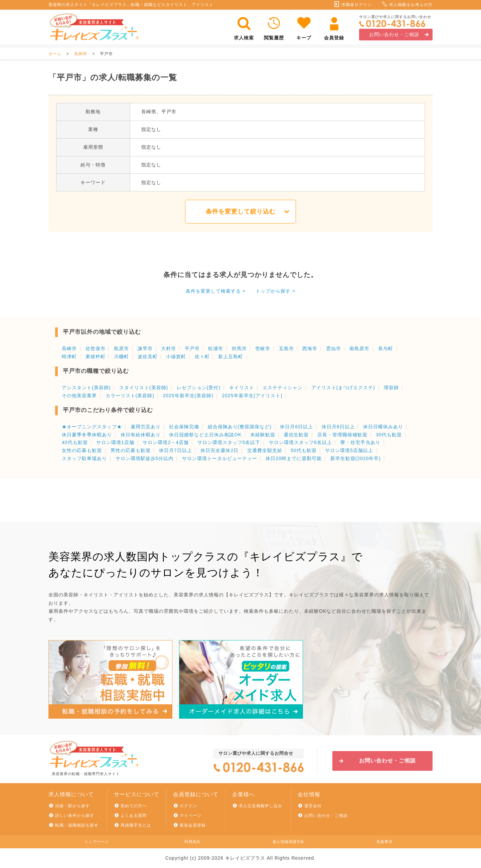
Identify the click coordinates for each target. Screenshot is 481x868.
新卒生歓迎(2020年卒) (356, 458)
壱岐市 (263, 348)
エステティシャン (283, 388)
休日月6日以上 (296, 427)
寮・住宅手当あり (360, 442)
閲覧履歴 (274, 38)
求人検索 (244, 38)
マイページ (191, 816)
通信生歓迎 (296, 435)
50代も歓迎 (304, 450)
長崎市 (69, 348)
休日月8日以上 (338, 427)
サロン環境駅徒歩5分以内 (145, 458)
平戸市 (192, 348)
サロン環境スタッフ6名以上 (300, 442)
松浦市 (216, 348)
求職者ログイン (357, 5)
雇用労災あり (146, 427)
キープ (304, 38)
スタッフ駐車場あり (84, 458)
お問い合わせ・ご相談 (394, 34)
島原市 (121, 348)
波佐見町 (148, 356)
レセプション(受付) (199, 388)
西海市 (310, 348)
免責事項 (384, 842)
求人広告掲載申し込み (261, 806)
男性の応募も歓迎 (131, 450)
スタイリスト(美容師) (144, 388)
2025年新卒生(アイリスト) (252, 396)
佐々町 (202, 356)
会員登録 (334, 38)
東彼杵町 (96, 356)
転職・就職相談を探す (77, 825)
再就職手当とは (136, 825)
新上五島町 (231, 356)
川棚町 (121, 356)
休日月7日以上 (176, 450)
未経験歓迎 (263, 435)
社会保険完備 (184, 427)
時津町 (69, 356)
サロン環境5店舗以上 (349, 450)
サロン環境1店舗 (115, 442)
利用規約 (192, 842)
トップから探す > (275, 291)
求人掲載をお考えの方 (411, 5)
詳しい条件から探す (75, 816)
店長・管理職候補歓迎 (342, 435)
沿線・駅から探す (72, 806)
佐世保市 (96, 348)
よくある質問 (134, 816)
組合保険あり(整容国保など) (240, 427)
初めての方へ (134, 806)
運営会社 (313, 806)
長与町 (386, 348)
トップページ (97, 842)
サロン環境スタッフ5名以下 (229, 442)
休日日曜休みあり (383, 427)
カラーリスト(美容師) (130, 396)
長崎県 (81, 54)
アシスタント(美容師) (86, 388)
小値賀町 (176, 356)
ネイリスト (242, 388)
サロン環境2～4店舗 (166, 442)
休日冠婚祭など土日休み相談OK (205, 435)
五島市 (286, 348)
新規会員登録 (193, 825)
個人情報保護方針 (289, 842)
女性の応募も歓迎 (82, 450)
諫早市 (145, 348)
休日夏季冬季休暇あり (87, 435)
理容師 (391, 388)
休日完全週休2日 (219, 450)
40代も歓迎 (75, 442)
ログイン (188, 806)
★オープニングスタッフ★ (92, 427)
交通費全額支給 (265, 450)
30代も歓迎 (389, 435)
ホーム (55, 54)
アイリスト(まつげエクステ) (343, 388)
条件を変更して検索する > (216, 291)
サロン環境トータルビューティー (220, 458)
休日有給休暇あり (141, 435)
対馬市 (239, 348)
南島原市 (359, 348)
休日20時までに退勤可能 (294, 458)
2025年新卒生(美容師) (188, 396)
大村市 (169, 348)
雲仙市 (334, 348)
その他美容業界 (79, 396)
